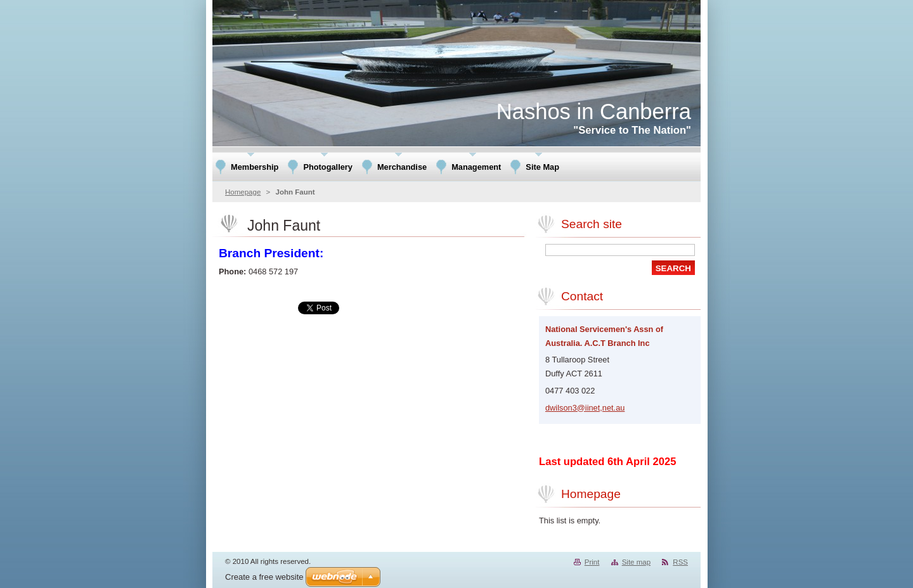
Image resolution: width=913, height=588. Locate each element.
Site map (636, 562)
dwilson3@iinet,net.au (585, 408)
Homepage (243, 192)
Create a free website (264, 577)
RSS (680, 562)
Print (592, 562)
